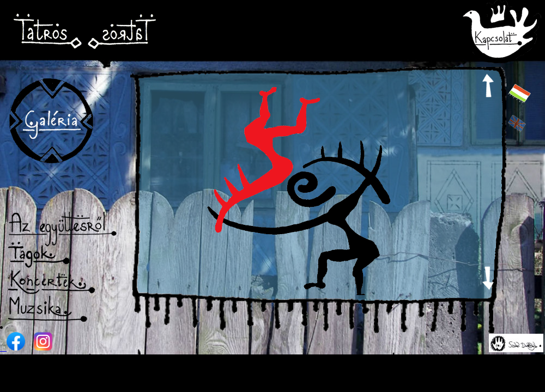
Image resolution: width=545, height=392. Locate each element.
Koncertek (63, 282)
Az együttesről (63, 228)
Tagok (61, 255)
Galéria (51, 122)
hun (519, 93)
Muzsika (63, 309)
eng (519, 124)
